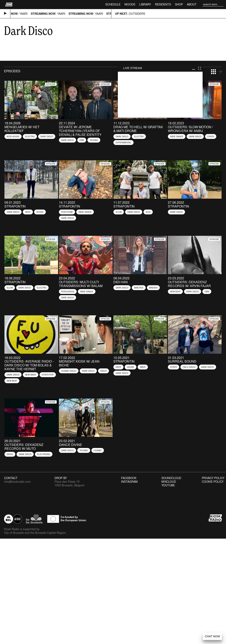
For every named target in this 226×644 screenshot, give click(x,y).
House (40, 212)
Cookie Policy (213, 482)
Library (145, 4)
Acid (148, 212)
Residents (163, 4)
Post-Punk (67, 212)
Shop (179, 4)
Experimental (123, 143)
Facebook (129, 478)
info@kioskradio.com (17, 482)
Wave (143, 367)
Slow (119, 212)
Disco (104, 371)
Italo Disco (189, 367)
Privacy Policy (213, 478)
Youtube (168, 485)
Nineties (139, 288)
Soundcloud (171, 478)
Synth (211, 136)
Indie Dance (177, 136)
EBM (82, 140)
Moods (130, 4)
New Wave (31, 375)
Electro (30, 136)
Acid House (13, 136)
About (192, 4)
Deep (28, 212)
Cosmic (98, 450)
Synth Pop (48, 375)
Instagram (129, 482)
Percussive (68, 292)
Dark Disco (47, 136)
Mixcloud (169, 482)
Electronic (44, 454)
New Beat (175, 292)
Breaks (153, 288)
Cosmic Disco (69, 371)
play (160, 95)
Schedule (113, 4)
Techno (94, 140)
